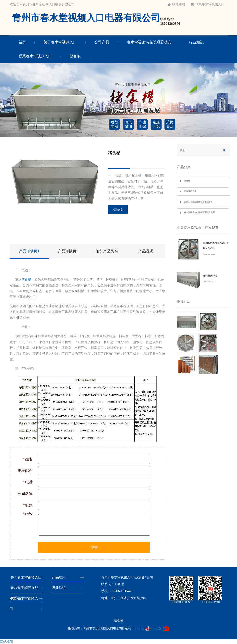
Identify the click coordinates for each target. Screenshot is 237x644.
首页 (22, 42)
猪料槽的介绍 (210, 276)
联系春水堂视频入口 (208, 4)
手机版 (157, 628)
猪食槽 (26, 279)
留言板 (75, 56)
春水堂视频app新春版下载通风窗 (199, 212)
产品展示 (60, 577)
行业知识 (196, 42)
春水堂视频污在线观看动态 (149, 42)
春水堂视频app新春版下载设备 (198, 202)
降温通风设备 (190, 191)
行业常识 (60, 588)
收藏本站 (176, 4)
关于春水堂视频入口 (60, 42)
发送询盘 (118, 210)
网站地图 (6, 642)
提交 (94, 547)
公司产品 (102, 42)
